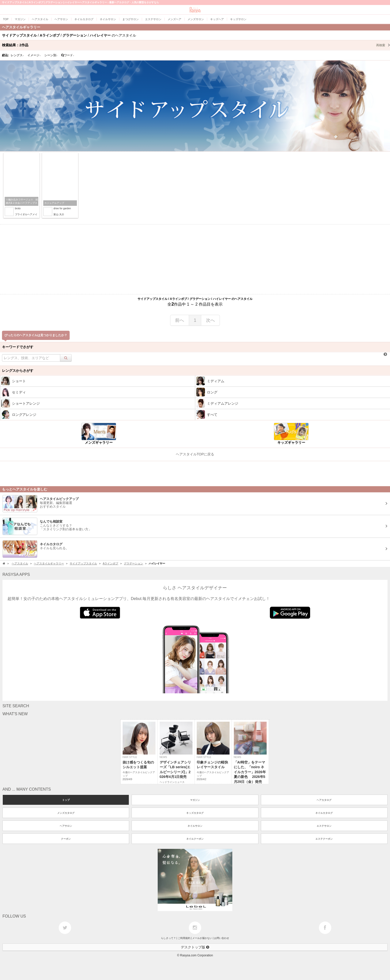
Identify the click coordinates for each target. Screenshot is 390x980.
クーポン (66, 839)
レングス (17, 55)
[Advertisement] (195, 259)
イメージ (34, 55)
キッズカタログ (195, 813)
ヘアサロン (66, 826)
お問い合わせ (222, 938)
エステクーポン (324, 839)
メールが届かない (202, 938)
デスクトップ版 (195, 947)
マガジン (195, 800)
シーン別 (51, 55)
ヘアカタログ (324, 800)
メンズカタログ (66, 813)
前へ (180, 320)
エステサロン (324, 826)
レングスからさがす (18, 371)
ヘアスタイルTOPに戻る (195, 454)
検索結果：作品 (196, 45)
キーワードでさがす (18, 347)
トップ (66, 800)
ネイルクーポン (195, 839)
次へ (210, 320)
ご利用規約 (184, 938)
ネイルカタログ (324, 813)
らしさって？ (168, 938)
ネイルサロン (195, 826)
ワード (68, 55)
